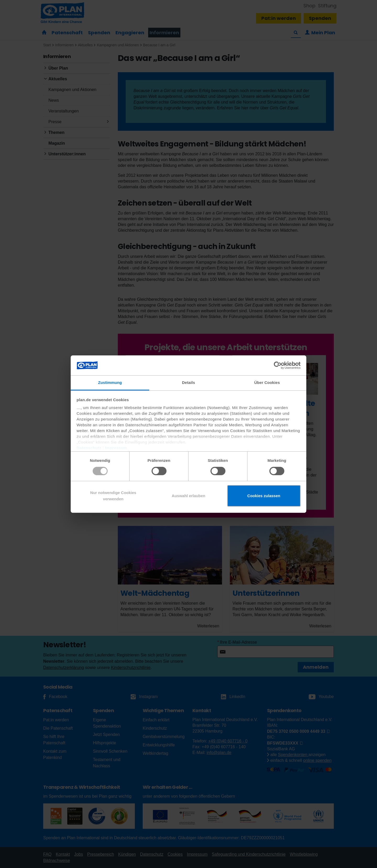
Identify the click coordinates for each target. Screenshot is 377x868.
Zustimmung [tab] (110, 382)
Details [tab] (188, 382)
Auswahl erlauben (188, 496)
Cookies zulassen (264, 496)
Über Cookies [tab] (267, 382)
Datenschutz (89, 448)
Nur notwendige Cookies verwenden (113, 496)
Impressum (116, 448)
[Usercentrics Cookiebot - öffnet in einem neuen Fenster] (278, 365)
